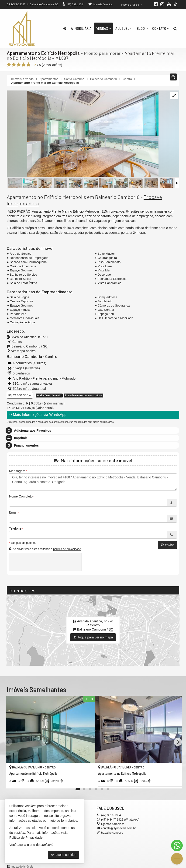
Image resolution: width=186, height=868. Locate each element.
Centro (50, 356)
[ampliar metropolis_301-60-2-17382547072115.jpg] (83, 134)
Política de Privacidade (26, 838)
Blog (142, 28)
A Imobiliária (81, 28)
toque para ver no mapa (93, 637)
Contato (161, 28)
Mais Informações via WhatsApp (38, 414)
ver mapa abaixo (24, 351)
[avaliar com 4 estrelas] (24, 64)
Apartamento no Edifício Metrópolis (43, 53)
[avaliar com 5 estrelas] (29, 64)
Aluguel (124, 28)
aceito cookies (64, 855)
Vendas (103, 28)
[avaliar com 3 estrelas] (19, 64)
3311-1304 (75, 4)
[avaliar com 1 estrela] (9, 64)
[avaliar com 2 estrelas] (14, 64)
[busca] (175, 28)
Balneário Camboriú (24, 356)
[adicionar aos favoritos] (86, 781)
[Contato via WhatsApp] (177, 845)
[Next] (178, 742)
